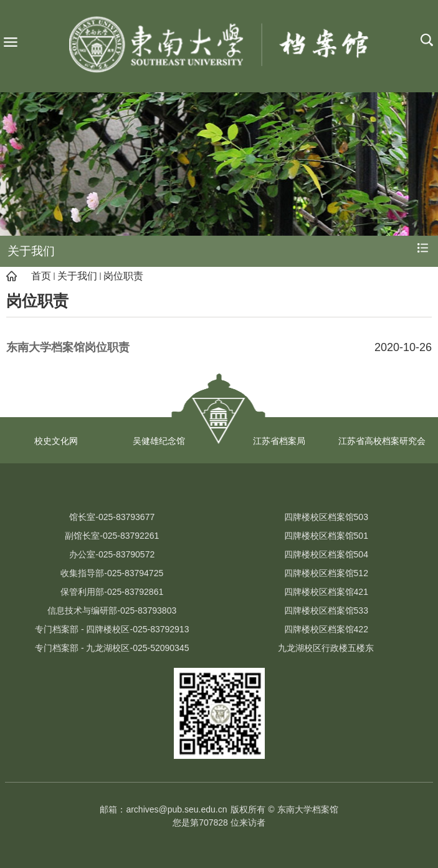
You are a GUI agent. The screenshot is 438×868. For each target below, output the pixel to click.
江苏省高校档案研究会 (382, 441)
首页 (41, 276)
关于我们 (77, 276)
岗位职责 (123, 276)
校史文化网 (56, 441)
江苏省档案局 (279, 441)
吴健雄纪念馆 (159, 441)
